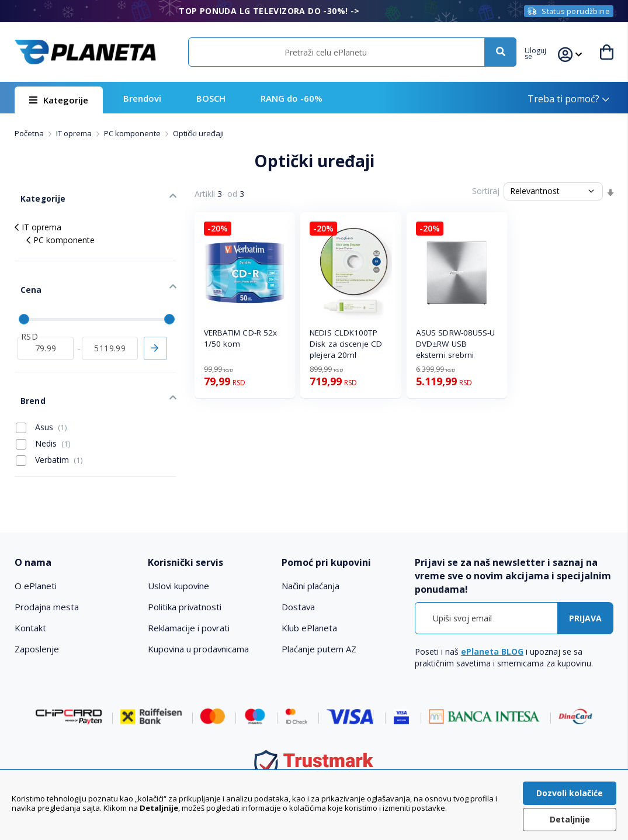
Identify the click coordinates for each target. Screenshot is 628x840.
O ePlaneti (36, 556)
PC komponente (133, 133)
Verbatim (49, 430)
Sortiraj (486, 191)
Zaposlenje (37, 620)
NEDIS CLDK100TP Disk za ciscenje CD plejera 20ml (346, 344)
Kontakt (30, 599)
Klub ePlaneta (309, 599)
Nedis (43, 414)
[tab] (75, 533)
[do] (110, 327)
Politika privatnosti (185, 578)
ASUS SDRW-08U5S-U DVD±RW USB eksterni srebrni (456, 344)
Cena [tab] (24, 275)
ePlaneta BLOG (492, 622)
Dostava (299, 578)
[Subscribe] (585, 588)
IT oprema (75, 133)
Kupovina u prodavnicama (199, 620)
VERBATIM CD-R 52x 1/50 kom (241, 338)
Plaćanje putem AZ (319, 620)
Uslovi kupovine (179, 556)
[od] (46, 327)
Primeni (155, 327)
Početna (30, 133)
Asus (41, 397)
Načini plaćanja (310, 556)
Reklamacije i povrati (189, 599)
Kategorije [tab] (35, 193)
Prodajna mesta (47, 578)
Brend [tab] (27, 374)
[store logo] (85, 52)
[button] (542, 52)
